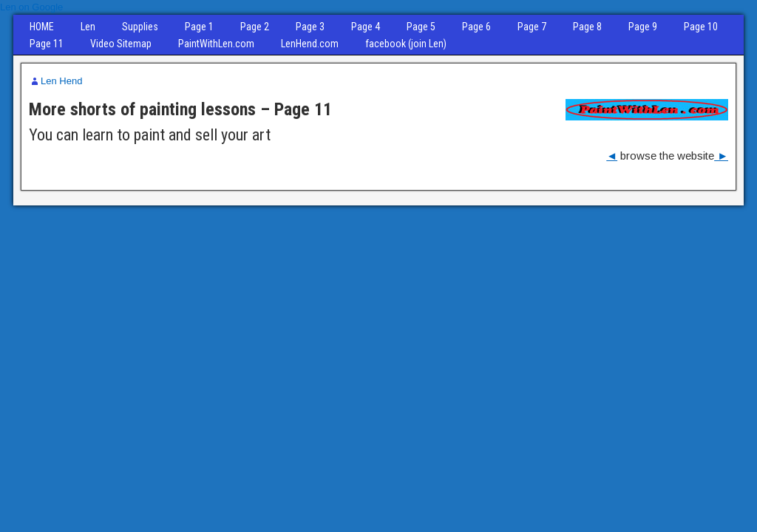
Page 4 (366, 27)
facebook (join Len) (406, 44)
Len (88, 27)
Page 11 (47, 44)
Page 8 (587, 27)
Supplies (140, 27)
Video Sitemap (121, 44)
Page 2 (255, 27)
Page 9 (643, 27)
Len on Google (31, 7)
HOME (42, 27)
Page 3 (310, 27)
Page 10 (701, 27)
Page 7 (532, 27)
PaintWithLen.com (216, 44)
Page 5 (421, 27)
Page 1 (199, 27)
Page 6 (476, 27)
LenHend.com (310, 44)
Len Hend (61, 81)
